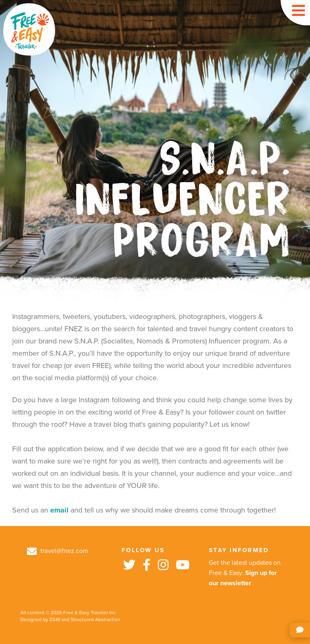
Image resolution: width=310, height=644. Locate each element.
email (59, 510)
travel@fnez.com (58, 551)
